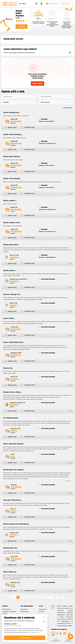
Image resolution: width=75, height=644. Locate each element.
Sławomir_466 (14, 255)
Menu (24, 4)
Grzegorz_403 (14, 533)
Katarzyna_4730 (15, 428)
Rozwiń (68, 481)
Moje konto (24, 609)
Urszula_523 (14, 327)
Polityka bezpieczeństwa (56, 640)
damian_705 (13, 303)
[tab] (10, 606)
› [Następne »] (63, 597)
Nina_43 (13, 509)
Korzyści (5, 614)
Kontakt (41, 611)
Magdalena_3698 (16, 353)
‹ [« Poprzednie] (11, 597)
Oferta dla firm (66, 4)
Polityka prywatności (68, 640)
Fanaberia (14, 485)
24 (59, 597)
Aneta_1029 (14, 557)
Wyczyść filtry (68, 108)
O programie (43, 609)
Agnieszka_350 (15, 582)
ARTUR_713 (14, 377)
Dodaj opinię (53, 4)
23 (55, 597)
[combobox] (19, 97)
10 (47, 597)
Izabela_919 (14, 119)
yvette (12, 454)
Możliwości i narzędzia (9, 611)
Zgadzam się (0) (12, 127)
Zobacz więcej (37, 83)
